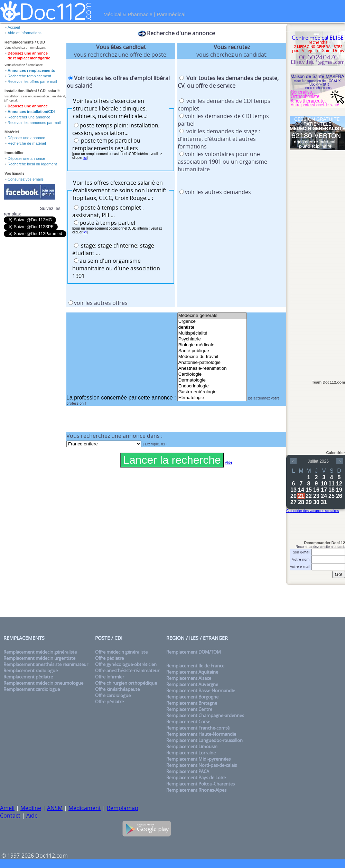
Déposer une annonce (26, 138)
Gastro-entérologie (212, 392)
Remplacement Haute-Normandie (201, 734)
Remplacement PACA (188, 771)
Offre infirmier (110, 677)
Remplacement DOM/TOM (194, 652)
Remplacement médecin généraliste (40, 652)
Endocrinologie (212, 386)
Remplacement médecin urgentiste (39, 658)
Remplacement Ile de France (195, 666)
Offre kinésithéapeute (117, 689)
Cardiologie (212, 374)
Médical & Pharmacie (128, 14)
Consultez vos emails (26, 179)
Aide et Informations (25, 33)
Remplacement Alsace (189, 678)
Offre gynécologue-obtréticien (126, 664)
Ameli (7, 808)
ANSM (55, 808)
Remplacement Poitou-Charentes (201, 784)
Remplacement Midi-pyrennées (198, 759)
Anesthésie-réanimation (212, 369)
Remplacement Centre (189, 709)
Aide (32, 816)
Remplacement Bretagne (192, 703)
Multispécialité (212, 333)
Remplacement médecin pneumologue (43, 683)
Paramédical (171, 14)
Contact (10, 816)
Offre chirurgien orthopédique (126, 683)
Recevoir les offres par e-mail (32, 81)
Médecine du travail (212, 357)
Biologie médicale (212, 345)
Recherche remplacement (29, 76)
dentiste (212, 327)
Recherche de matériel (27, 143)
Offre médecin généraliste (121, 652)
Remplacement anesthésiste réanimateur (46, 664)
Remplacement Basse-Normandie (201, 691)
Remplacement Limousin (192, 746)
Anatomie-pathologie (212, 363)
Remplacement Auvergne (192, 684)
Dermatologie (212, 380)
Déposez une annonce (28, 106)
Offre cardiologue (113, 695)
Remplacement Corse (188, 722)
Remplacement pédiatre (28, 677)
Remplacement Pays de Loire (196, 778)
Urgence (212, 322)
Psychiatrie (212, 339)
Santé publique (212, 351)
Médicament (85, 808)
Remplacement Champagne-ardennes (205, 715)
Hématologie (212, 398)
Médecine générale (212, 316)
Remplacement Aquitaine (192, 672)
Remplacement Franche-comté (198, 728)
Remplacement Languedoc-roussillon (204, 740)
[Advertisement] (317, 261)
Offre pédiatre (109, 658)
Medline (31, 808)
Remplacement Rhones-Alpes (196, 790)
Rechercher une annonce (29, 117)
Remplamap (123, 808)
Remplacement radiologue (31, 671)
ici (85, 158)
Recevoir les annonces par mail (34, 123)
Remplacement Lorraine (191, 753)
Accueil (14, 27)
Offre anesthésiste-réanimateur (127, 671)
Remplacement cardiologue (32, 689)
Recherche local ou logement (32, 164)
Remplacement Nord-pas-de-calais (202, 765)
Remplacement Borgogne (192, 697)
